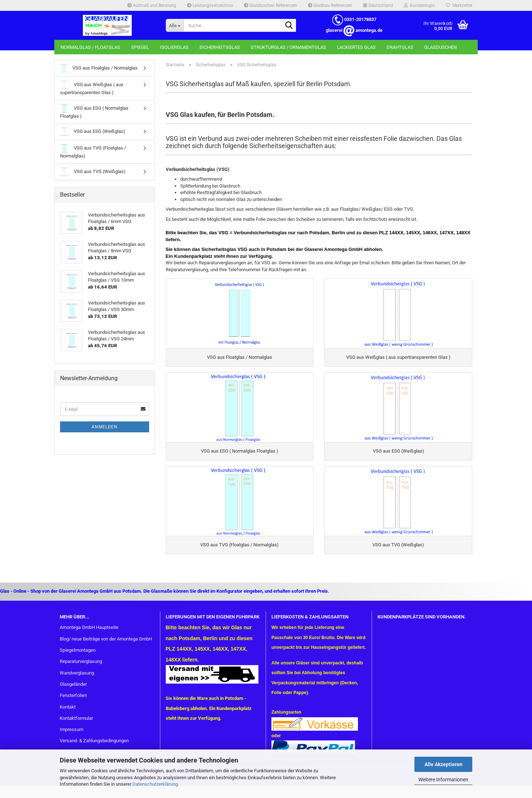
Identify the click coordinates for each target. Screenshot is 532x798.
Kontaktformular (76, 725)
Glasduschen (440, 47)
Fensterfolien (73, 702)
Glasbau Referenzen (330, 5)
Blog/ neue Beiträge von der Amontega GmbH (106, 646)
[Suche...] (175, 25)
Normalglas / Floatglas (90, 47)
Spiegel (140, 47)
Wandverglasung (77, 679)
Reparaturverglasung (81, 668)
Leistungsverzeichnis (210, 5)
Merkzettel (459, 5)
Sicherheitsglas (220, 47)
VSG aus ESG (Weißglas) (93, 132)
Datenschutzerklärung (155, 784)
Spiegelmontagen (78, 657)
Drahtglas (400, 47)
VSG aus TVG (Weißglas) (93, 172)
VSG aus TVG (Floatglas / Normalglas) (93, 151)
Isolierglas (174, 47)
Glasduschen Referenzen (271, 5)
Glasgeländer (73, 691)
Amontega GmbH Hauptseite (89, 634)
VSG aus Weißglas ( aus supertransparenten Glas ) (92, 88)
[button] (378, 5)
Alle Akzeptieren (444, 764)
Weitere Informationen (443, 780)
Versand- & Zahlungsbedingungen (94, 747)
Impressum (71, 736)
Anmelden (105, 427)
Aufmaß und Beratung (152, 5)
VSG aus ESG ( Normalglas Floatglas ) (94, 111)
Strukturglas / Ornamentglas (288, 47)
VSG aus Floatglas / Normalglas (99, 68)
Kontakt (68, 713)
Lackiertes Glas (356, 47)
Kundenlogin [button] (419, 5)
